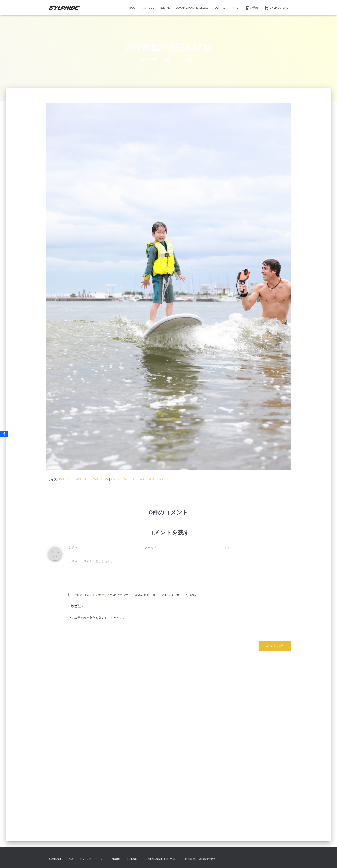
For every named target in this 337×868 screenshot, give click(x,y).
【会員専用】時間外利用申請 (199, 859)
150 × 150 (65, 479)
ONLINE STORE (276, 8)
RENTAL (165, 8)
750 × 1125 (100, 479)
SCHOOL (149, 8)
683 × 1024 (119, 479)
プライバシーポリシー (92, 859)
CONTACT (221, 8)
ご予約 (251, 8)
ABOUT (132, 8)
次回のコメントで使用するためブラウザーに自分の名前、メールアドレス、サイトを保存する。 (139, 595)
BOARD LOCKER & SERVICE (192, 8)
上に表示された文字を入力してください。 (97, 618)
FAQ (236, 8)
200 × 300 (82, 479)
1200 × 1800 (155, 479)
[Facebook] (4, 434)
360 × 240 (137, 479)
